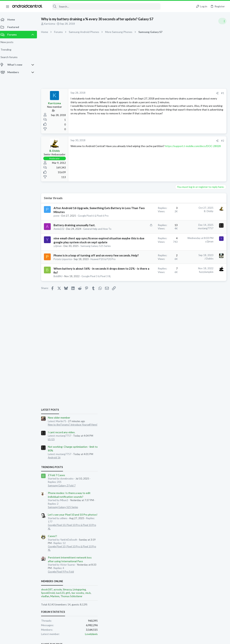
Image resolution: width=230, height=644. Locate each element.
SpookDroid (176, 387)
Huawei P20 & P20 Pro (70, 300)
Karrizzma (52, 24)
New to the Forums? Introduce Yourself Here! (201, 218)
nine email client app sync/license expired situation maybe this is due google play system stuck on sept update (73, 261)
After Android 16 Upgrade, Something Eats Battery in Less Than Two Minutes (74, 212)
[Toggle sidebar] (222, 21)
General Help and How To (70, 243)
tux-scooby (206, 387)
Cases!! (181, 330)
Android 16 (183, 251)
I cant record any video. (190, 226)
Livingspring (208, 383)
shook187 (175, 383)
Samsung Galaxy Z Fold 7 (190, 279)
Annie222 (61, 240)
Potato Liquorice (65, 297)
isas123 (189, 387)
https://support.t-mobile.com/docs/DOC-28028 (113, 150)
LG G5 (180, 233)
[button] (8, 6)
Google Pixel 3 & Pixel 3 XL (71, 329)
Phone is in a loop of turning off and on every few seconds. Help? (72, 289)
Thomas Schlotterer (200, 390)
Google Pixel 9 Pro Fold (189, 365)
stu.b (217, 387)
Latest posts (179, 203)
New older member (188, 211)
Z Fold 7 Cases (185, 269)
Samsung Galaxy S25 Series (71, 276)
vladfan (174, 390)
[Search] (104, 6)
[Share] (157, 93)
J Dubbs (148, 289)
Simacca (196, 383)
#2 (162, 141)
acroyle (186, 383)
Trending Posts (181, 261)
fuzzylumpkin (146, 313)
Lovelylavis (220, 428)
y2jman (60, 272)
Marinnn (183, 390)
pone (59, 220)
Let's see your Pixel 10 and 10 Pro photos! (201, 308)
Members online (181, 375)
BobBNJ (60, 325)
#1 (162, 93)
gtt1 (197, 387)
